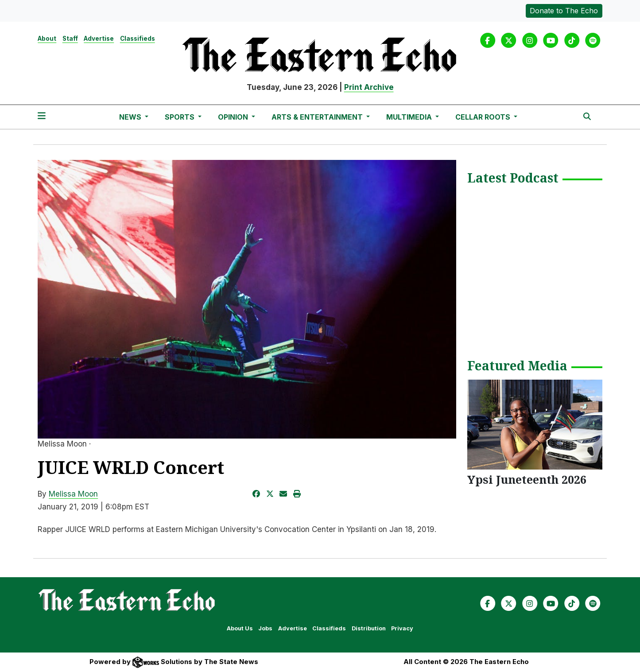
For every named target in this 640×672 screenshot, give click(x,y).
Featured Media (517, 366)
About (47, 39)
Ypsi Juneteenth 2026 (527, 479)
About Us (240, 628)
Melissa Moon (73, 494)
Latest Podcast (513, 179)
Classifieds (138, 39)
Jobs (265, 628)
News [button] (131, 117)
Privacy (402, 628)
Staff (70, 39)
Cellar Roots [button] (484, 117)
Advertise (99, 39)
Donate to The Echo (564, 11)
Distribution (369, 628)
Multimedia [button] (410, 117)
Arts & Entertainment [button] (318, 117)
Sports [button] (180, 117)
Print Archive (369, 87)
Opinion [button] (234, 117)
